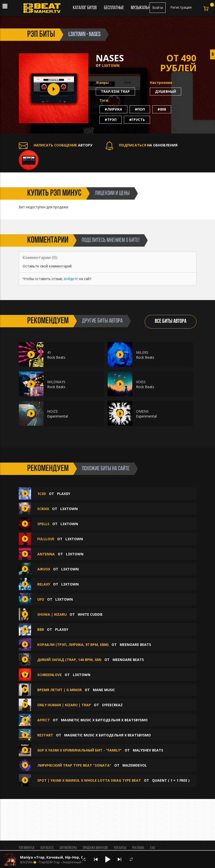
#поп (140, 109)
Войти (158, 8)
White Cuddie (90, 614)
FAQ (152, 848)
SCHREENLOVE (49, 675)
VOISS (141, 382)
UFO (41, 599)
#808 (162, 109)
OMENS (142, 411)
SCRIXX (43, 509)
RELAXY (44, 584)
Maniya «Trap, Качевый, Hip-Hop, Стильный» (61, 857)
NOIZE (52, 411)
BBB (41, 629)
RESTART (46, 735)
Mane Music (104, 690)
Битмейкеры (68, 848)
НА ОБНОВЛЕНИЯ (142, 145)
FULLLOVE (46, 539)
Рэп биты (120, 848)
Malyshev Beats (148, 750)
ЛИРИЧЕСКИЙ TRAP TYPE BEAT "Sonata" (74, 765)
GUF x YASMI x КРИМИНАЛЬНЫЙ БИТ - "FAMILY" (79, 750)
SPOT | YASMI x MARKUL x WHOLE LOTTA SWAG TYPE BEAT (89, 780)
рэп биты (41, 35)
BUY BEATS (47, 848)
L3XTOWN (111, 65)
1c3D (42, 494)
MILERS (142, 352)
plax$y (64, 494)
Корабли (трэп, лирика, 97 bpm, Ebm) (73, 645)
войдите (71, 279)
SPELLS (43, 524)
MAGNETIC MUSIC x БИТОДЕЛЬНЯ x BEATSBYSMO (104, 720)
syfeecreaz (112, 705)
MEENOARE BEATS (135, 645)
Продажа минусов (95, 848)
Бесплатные (114, 8)
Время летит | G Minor (59, 690)
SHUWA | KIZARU (52, 614)
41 (49, 352)
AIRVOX (44, 569)
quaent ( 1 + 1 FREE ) (171, 780)
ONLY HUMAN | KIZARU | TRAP (64, 705)
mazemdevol (135, 765)
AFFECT (44, 720)
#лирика (113, 109)
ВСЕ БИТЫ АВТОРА (171, 321)
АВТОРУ (56, 145)
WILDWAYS (56, 382)
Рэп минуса (27, 848)
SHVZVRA (26, 862)
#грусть (137, 120)
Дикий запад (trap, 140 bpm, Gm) (69, 660)
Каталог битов (85, 8)
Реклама (138, 848)
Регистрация (181, 7)
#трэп (111, 120)
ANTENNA (46, 554)
